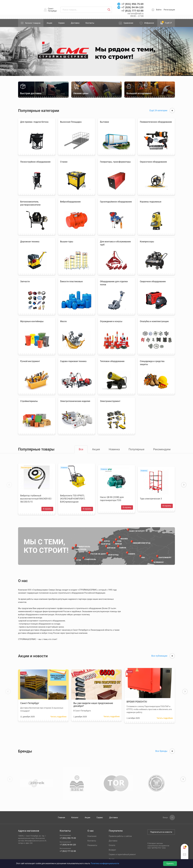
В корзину (47, 509)
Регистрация (169, 10)
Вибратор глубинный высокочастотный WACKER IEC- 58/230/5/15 (36, 499)
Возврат (112, 850)
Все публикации (163, 656)
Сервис (62, 23)
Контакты (90, 23)
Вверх (165, 817)
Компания (92, 836)
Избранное (149, 23)
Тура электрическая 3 (151, 499)
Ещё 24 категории (162, 111)
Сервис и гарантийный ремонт (122, 854)
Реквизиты (92, 845)
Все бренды (165, 751)
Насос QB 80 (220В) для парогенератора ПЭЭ (112, 499)
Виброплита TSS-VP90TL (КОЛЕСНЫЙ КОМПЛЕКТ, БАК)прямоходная (73, 499)
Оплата (112, 845)
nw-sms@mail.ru (135, 13)
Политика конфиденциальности (105, 863)
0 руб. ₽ (166, 23)
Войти (159, 10)
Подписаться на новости (161, 832)
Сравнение (128, 23)
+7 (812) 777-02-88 (132, 11)
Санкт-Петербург (52, 10)
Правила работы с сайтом (120, 836)
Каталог (75, 817)
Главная (61, 817)
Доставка (75, 23)
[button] (8, 51)
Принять (170, 864)
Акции (49, 23)
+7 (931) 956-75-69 (132, 4)
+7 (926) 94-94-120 (132, 7)
